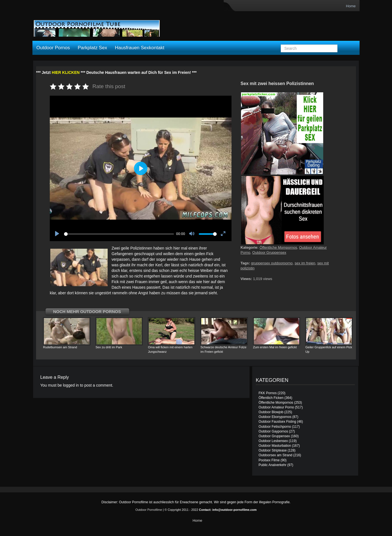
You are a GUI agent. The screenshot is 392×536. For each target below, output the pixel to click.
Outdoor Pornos (53, 48)
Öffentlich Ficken (271, 398)
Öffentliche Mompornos (278, 247)
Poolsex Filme (269, 460)
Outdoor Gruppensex (269, 252)
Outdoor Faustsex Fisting (277, 422)
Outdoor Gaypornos (273, 431)
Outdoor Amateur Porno (276, 407)
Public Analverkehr (272, 465)
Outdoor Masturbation (275, 446)
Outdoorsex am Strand (276, 455)
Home (351, 6)
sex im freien (305, 263)
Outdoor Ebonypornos (275, 417)
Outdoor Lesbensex (273, 441)
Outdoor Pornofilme (149, 510)
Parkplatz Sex (92, 48)
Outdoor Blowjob (271, 412)
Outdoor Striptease (273, 450)
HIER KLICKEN (66, 72)
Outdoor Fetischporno (275, 427)
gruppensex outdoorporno (272, 263)
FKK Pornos (268, 393)
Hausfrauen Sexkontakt (140, 48)
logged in (71, 385)
